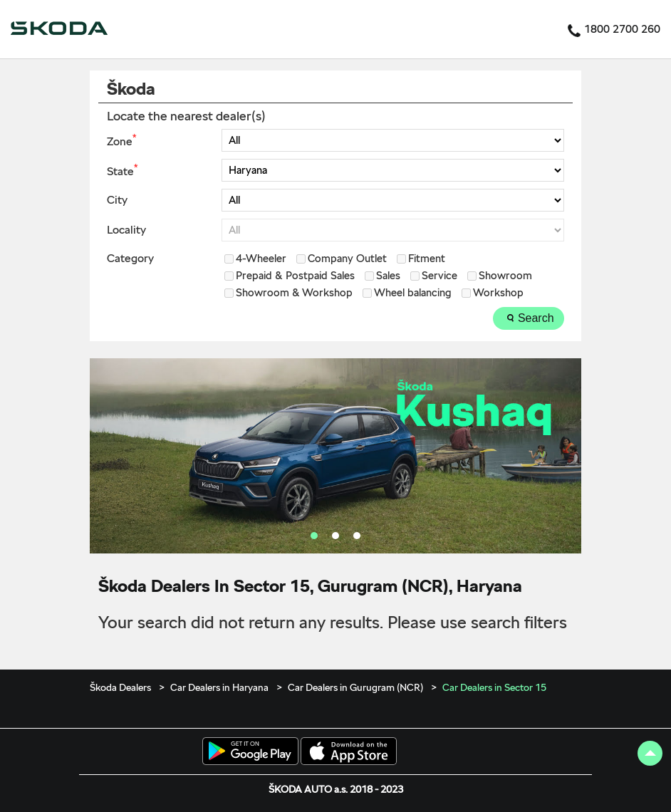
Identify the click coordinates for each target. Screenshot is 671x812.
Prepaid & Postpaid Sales (295, 276)
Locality (126, 230)
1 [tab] (314, 536)
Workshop (498, 293)
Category (130, 259)
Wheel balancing (413, 293)
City (117, 200)
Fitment (427, 259)
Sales (388, 276)
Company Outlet (347, 259)
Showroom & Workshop (294, 293)
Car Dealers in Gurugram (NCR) (355, 687)
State (122, 170)
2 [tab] (335, 536)
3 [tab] (357, 536)
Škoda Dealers (121, 687)
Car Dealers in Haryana (219, 687)
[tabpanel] (335, 456)
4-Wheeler (261, 259)
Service (439, 276)
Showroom (505, 276)
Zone (121, 140)
